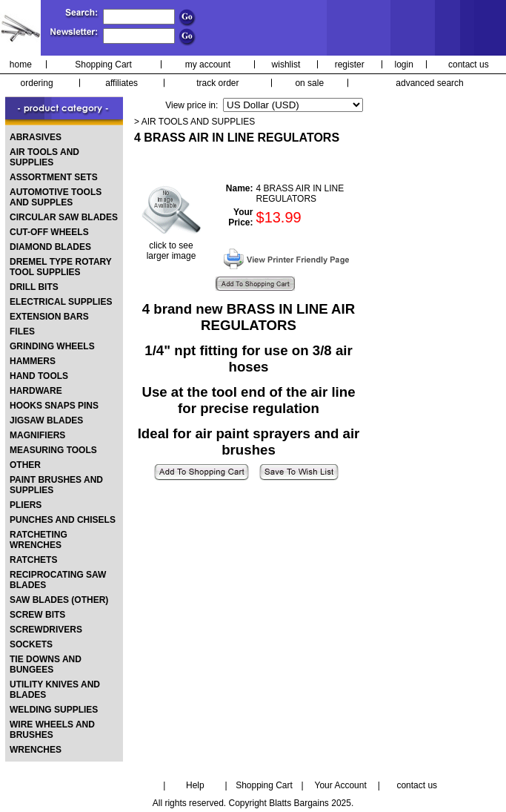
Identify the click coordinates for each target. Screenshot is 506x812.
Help (195, 785)
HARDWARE (36, 391)
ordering (37, 83)
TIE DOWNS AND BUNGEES (46, 664)
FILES (22, 331)
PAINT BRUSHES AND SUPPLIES (56, 485)
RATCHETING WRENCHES (39, 540)
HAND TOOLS (39, 376)
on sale (309, 83)
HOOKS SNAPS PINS (54, 406)
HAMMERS (33, 361)
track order (217, 83)
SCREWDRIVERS (46, 630)
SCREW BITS (37, 615)
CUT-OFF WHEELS (49, 232)
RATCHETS (33, 560)
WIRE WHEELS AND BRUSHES (52, 730)
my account (208, 65)
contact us (469, 65)
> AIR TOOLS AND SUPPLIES (194, 122)
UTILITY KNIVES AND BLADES (55, 690)
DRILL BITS (34, 287)
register (350, 65)
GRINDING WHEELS (52, 346)
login (404, 65)
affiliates (121, 83)
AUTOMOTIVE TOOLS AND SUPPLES (56, 197)
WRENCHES (36, 750)
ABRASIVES (36, 137)
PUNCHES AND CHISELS (63, 520)
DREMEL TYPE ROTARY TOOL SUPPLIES (61, 267)
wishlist (286, 65)
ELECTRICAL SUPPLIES (61, 302)
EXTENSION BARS (49, 317)
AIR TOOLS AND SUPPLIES (44, 157)
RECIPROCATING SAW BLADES (58, 580)
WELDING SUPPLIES (54, 710)
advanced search (429, 83)
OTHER (25, 465)
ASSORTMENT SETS (54, 177)
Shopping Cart (103, 65)
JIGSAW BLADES (46, 420)
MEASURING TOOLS (53, 450)
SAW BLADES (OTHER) (59, 600)
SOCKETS (31, 644)
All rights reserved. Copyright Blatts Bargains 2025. (253, 803)
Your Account (340, 785)
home (21, 65)
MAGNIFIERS (37, 435)
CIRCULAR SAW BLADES (64, 217)
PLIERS (26, 505)
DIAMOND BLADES (50, 247)
